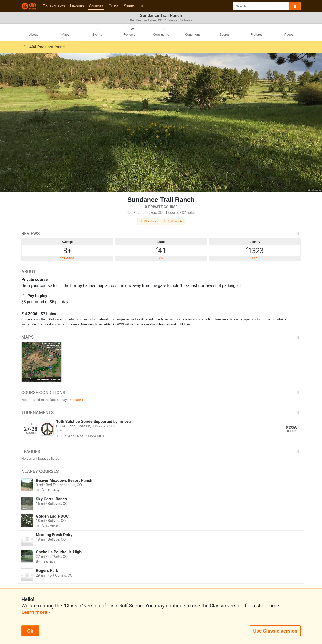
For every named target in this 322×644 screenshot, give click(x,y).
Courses (96, 6)
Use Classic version (275, 631)
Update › (77, 400)
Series (129, 6)
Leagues (77, 6)
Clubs (113, 6)
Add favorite (173, 221)
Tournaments (54, 6)
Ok (30, 631)
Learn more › (36, 612)
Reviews (161, 234)
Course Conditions (161, 393)
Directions (148, 221)
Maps (161, 337)
